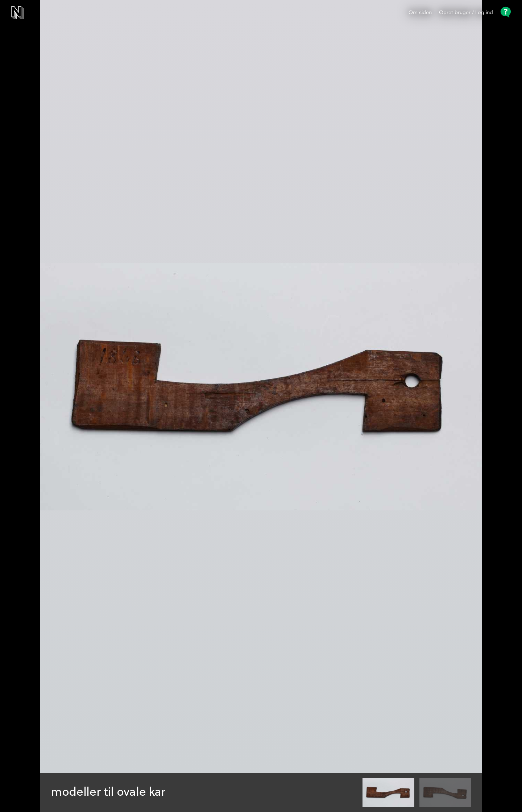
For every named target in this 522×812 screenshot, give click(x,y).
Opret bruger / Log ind (466, 13)
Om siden (420, 13)
